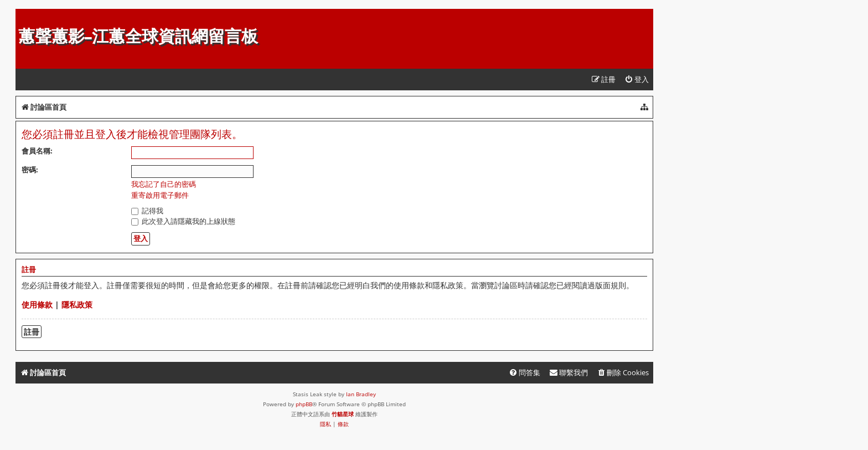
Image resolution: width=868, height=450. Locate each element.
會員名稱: (37, 151)
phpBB (304, 404)
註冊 (32, 332)
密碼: (30, 170)
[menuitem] (637, 80)
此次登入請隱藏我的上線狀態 (183, 221)
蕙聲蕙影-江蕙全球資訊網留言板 (138, 36)
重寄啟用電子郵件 (160, 195)
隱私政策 (77, 305)
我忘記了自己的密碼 (164, 184)
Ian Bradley (361, 394)
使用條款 (37, 305)
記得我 (147, 211)
